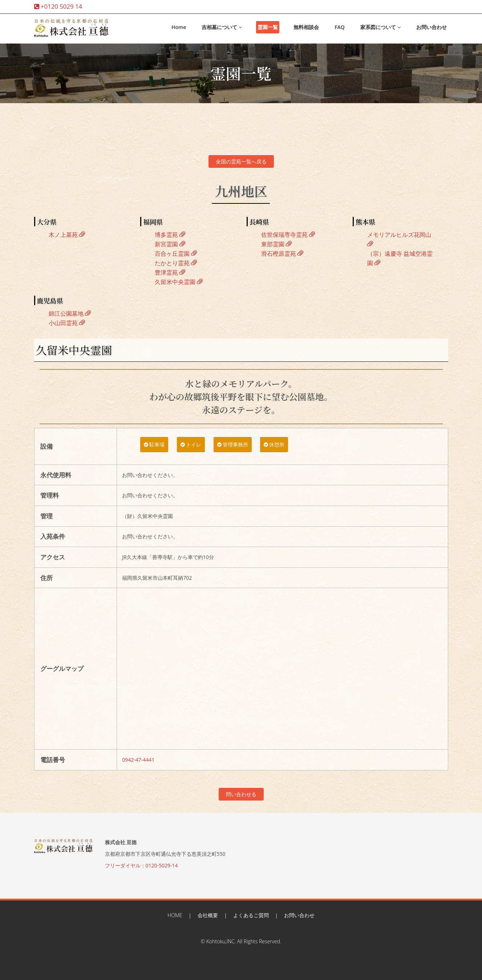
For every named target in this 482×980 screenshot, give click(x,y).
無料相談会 (306, 27)
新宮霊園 (170, 244)
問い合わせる (241, 794)
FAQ (340, 27)
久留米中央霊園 (179, 282)
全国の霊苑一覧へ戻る (241, 161)
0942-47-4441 (138, 760)
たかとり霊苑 (176, 263)
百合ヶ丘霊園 (176, 254)
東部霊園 (276, 244)
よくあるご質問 (251, 915)
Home (179, 27)
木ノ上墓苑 (67, 235)
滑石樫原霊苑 (282, 254)
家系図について (380, 27)
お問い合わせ (432, 27)
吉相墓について (222, 27)
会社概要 (208, 915)
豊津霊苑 (170, 272)
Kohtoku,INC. (221, 941)
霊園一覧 (268, 27)
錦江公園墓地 (70, 313)
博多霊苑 (170, 235)
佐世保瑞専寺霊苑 (288, 235)
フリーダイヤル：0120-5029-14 (141, 865)
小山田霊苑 (67, 323)
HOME (175, 915)
